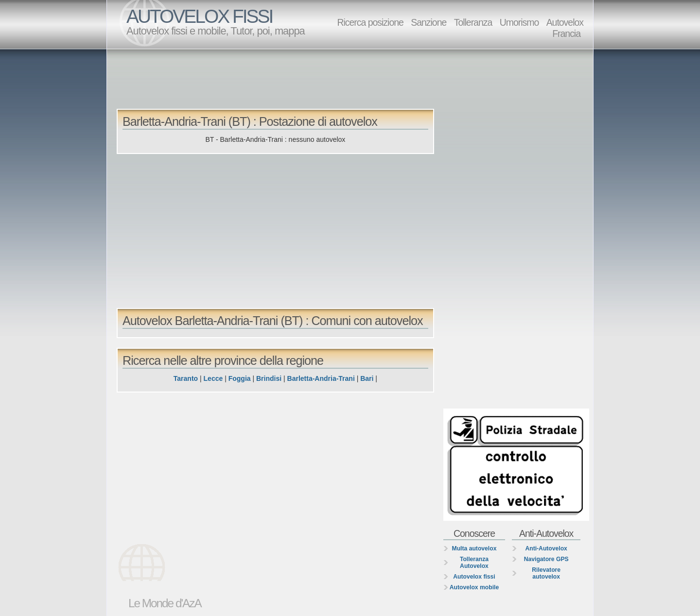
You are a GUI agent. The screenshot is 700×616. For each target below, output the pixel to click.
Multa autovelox (474, 548)
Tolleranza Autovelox (474, 563)
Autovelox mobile (474, 587)
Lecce (213, 378)
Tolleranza (473, 22)
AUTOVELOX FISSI (199, 16)
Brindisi (269, 378)
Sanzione (429, 22)
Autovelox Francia (565, 28)
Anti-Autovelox (546, 548)
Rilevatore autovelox (546, 573)
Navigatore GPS (546, 559)
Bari (367, 378)
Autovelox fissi (474, 577)
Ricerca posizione (370, 22)
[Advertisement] (352, 78)
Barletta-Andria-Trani (321, 378)
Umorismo (519, 22)
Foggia (240, 378)
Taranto (186, 378)
